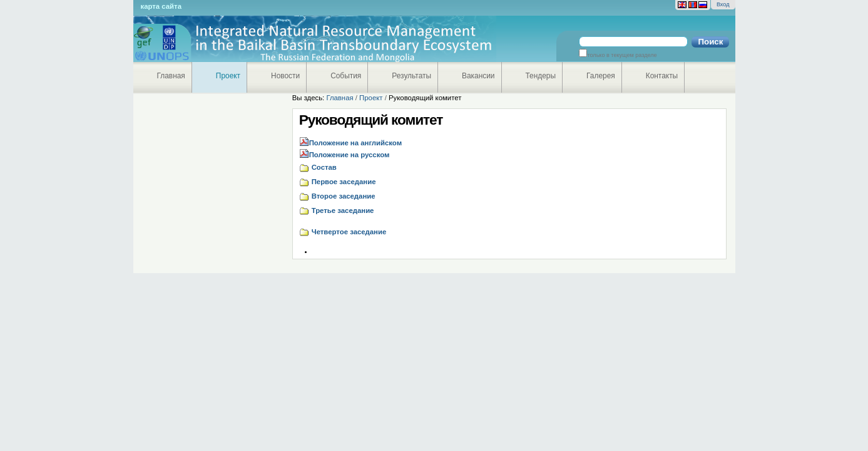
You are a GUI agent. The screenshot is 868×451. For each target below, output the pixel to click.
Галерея (601, 76)
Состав (324, 167)
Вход (723, 4)
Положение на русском (350, 155)
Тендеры (541, 76)
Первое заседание (344, 182)
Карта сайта (161, 6)
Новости (285, 76)
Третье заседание (343, 210)
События (346, 76)
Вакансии (478, 76)
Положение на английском (355, 143)
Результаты (411, 76)
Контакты (662, 76)
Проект (228, 76)
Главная (171, 76)
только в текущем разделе (622, 55)
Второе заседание (344, 196)
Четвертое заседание (349, 232)
